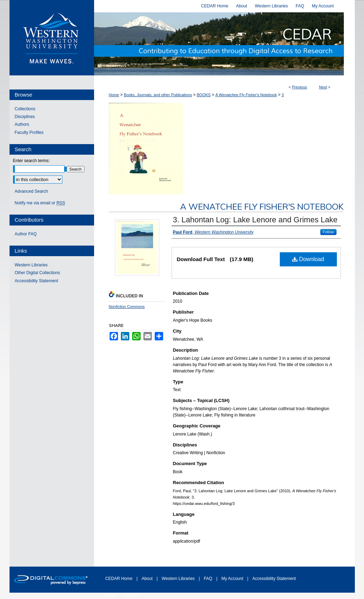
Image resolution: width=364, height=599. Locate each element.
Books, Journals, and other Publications (158, 95)
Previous (300, 87)
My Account (233, 579)
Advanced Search (32, 191)
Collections (25, 109)
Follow (328, 232)
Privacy (112, 595)
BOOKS (203, 95)
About (148, 579)
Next (323, 87)
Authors (22, 124)
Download (308, 259)
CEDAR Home (120, 579)
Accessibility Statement (36, 281)
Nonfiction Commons (127, 307)
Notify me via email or (40, 203)
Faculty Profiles (29, 132)
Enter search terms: (32, 161)
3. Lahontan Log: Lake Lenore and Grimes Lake (255, 220)
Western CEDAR (224, 44)
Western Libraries (31, 265)
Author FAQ (26, 234)
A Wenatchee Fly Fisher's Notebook (246, 95)
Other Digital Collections (38, 273)
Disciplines (25, 117)
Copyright (131, 595)
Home (114, 95)
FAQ (208, 579)
